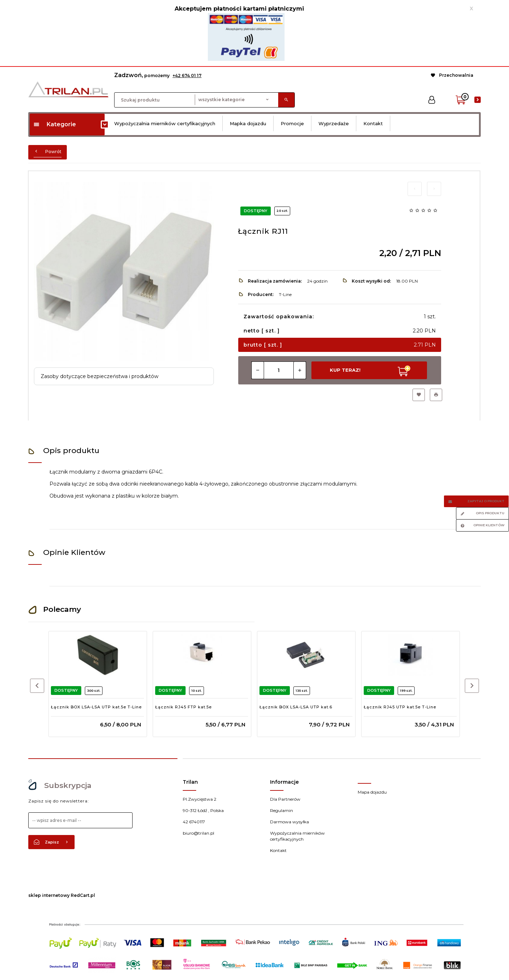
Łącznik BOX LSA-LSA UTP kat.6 (296, 707)
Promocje (292, 123)
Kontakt (373, 123)
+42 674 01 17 (187, 76)
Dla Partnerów (285, 799)
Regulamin (282, 810)
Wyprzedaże (334, 123)
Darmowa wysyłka (289, 822)
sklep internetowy (49, 895)
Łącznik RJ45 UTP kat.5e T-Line (400, 707)
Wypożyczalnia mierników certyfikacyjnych (165, 123)
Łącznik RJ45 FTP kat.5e (183, 707)
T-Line (285, 294)
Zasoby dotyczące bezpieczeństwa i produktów (100, 376)
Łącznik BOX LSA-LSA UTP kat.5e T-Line (96, 707)
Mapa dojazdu (372, 792)
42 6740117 (194, 822)
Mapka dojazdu (248, 123)
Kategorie (55, 124)
